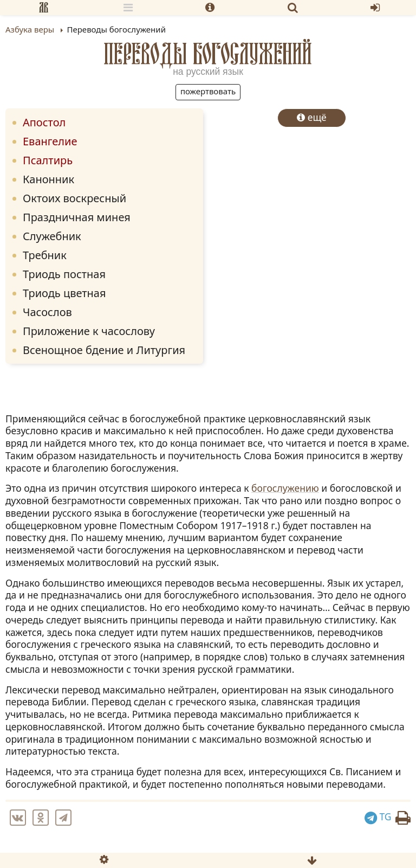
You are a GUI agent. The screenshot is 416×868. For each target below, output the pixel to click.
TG (378, 816)
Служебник (52, 236)
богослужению (285, 488)
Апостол (44, 122)
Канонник (48, 179)
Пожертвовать (208, 91)
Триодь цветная (64, 293)
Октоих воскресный (74, 198)
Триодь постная (64, 274)
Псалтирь (48, 160)
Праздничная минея (77, 217)
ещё (312, 117)
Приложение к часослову (89, 331)
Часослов (47, 312)
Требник (45, 255)
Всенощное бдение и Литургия (104, 350)
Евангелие (50, 141)
